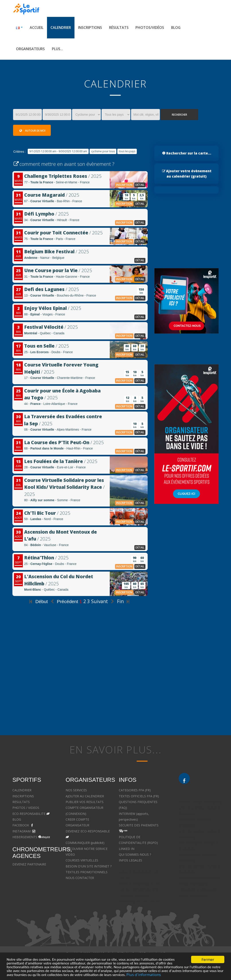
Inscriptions (90, 28)
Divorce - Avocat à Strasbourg (200, 802)
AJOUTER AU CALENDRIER (85, 796)
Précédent (64, 601)
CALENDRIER (22, 790)
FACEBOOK (21, 825)
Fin (124, 601)
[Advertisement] (80, 684)
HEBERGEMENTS (25, 837)
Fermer (208, 959)
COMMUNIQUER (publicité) (85, 843)
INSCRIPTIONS (23, 796)
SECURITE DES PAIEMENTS (139, 825)
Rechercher (179, 115)
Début (38, 601)
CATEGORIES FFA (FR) (135, 790)
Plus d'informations (144, 975)
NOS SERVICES (76, 790)
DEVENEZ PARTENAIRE (29, 864)
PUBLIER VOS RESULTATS (85, 802)
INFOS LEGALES (130, 860)
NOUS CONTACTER (80, 878)
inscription (124, 185)
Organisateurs (30, 49)
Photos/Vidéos (150, 28)
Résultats (119, 28)
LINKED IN (127, 849)
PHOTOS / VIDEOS (26, 808)
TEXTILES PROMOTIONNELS (87, 872)
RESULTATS (21, 802)
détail (140, 185)
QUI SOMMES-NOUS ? (135, 854)
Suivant (103, 601)
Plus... (57, 49)
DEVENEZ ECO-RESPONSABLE (88, 831)
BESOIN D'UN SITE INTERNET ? (89, 866)
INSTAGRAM (22, 831)
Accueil (37, 28)
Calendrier (61, 28)
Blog (176, 28)
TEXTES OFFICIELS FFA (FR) (139, 796)
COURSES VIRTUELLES (82, 860)
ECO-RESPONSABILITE (29, 814)
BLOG (17, 819)
